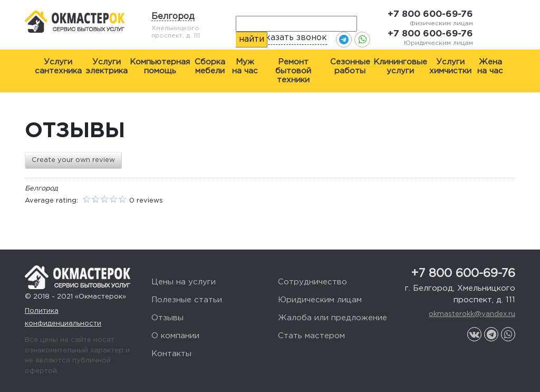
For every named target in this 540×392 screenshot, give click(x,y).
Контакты (171, 354)
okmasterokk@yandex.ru (472, 314)
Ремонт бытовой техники (293, 71)
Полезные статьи (187, 300)
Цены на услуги (184, 282)
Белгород (173, 17)
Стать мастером (311, 336)
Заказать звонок (291, 38)
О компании (175, 336)
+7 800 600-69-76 (430, 15)
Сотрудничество (312, 282)
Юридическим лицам (320, 300)
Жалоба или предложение (332, 318)
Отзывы (167, 318)
